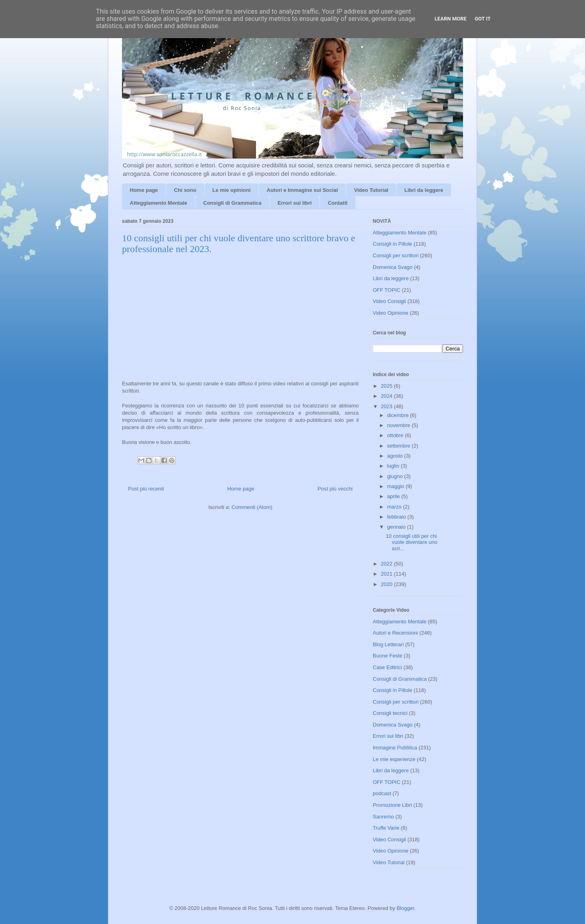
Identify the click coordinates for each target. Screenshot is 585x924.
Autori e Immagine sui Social (303, 190)
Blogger (405, 908)
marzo (395, 507)
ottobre (396, 435)
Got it (483, 19)
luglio (394, 466)
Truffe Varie (386, 828)
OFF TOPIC (387, 290)
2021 (387, 574)
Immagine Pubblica (395, 748)
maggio (396, 486)
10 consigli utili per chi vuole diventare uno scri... (411, 542)
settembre (399, 446)
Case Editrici (387, 667)
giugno (396, 476)
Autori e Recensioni (395, 633)
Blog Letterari (388, 644)
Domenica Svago (393, 267)
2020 (387, 584)
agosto (396, 456)
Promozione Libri (392, 805)
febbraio (397, 517)
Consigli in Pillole (392, 244)
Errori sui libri (295, 203)
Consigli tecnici (390, 713)
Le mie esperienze (394, 759)
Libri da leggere (424, 190)
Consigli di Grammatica (233, 203)
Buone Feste (388, 656)
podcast (382, 793)
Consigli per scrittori (396, 255)
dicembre (399, 415)
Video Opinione (391, 313)
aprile (394, 496)
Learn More (451, 19)
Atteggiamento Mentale (159, 203)
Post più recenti (146, 489)
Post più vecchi (335, 489)
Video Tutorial (371, 190)
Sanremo (383, 817)
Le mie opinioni (231, 190)
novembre (399, 425)
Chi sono (185, 190)
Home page (144, 190)
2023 (387, 406)
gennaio (397, 527)
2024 (387, 396)
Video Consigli (389, 301)
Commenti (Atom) (252, 507)
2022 (387, 564)
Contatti (338, 203)
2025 (387, 386)
